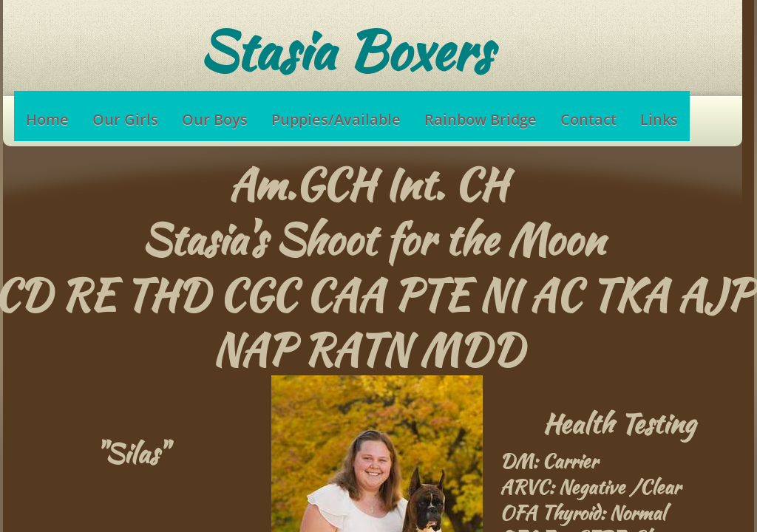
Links (659, 119)
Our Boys (215, 119)
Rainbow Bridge (481, 119)
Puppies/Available (336, 119)
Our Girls (125, 119)
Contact (588, 119)
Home (47, 119)
